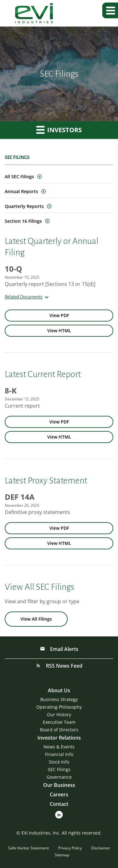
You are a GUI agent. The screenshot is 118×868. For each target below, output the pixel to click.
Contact (59, 804)
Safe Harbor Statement (28, 848)
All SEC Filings (19, 177)
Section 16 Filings (23, 221)
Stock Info (59, 762)
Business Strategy (59, 699)
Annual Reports (21, 191)
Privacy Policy (70, 848)
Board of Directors (59, 730)
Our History (59, 714)
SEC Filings (59, 769)
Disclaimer (101, 848)
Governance (59, 777)
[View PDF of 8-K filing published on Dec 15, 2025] (59, 422)
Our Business (59, 785)
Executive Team (59, 722)
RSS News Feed (64, 666)
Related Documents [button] (28, 297)
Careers (59, 794)
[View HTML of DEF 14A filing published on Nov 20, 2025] (59, 543)
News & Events (59, 747)
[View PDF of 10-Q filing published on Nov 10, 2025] (59, 316)
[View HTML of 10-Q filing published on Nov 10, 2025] (59, 331)
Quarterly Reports (24, 206)
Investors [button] (59, 130)
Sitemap (62, 855)
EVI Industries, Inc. (41, 833)
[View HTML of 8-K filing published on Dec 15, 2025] (59, 437)
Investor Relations (59, 738)
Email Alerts (64, 649)
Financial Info (59, 754)
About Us (59, 690)
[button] (110, 10)
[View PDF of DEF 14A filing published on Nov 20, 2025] (59, 528)
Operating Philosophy (59, 707)
